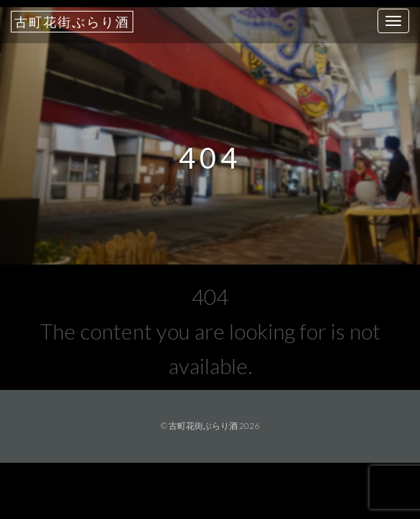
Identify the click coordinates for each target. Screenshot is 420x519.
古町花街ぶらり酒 (72, 22)
